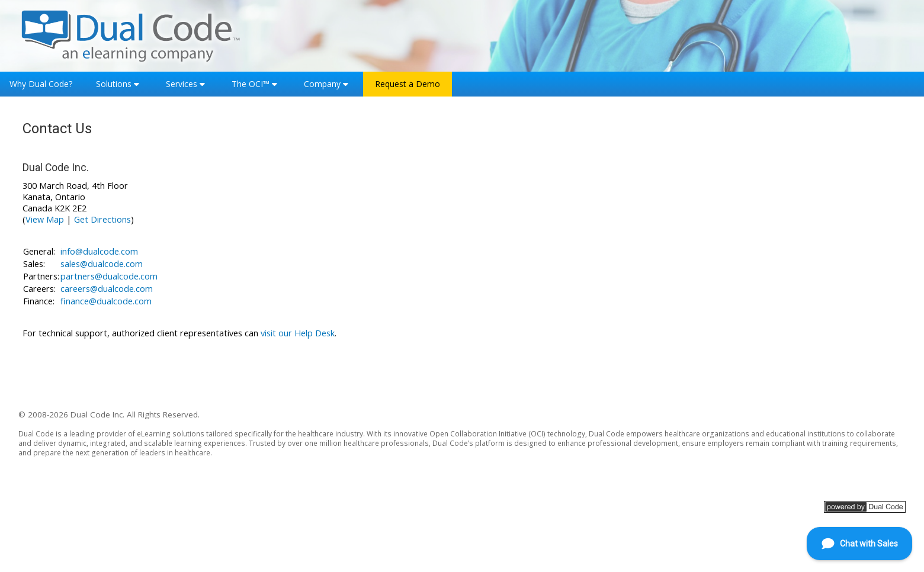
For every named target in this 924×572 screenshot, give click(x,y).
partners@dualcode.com (109, 276)
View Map (45, 219)
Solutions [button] (114, 84)
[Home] (131, 35)
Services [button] (182, 84)
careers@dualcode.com (107, 289)
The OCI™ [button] (251, 84)
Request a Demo (408, 84)
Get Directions (102, 219)
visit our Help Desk (298, 333)
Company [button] (322, 84)
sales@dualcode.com (102, 264)
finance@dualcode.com (106, 301)
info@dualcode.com (99, 251)
